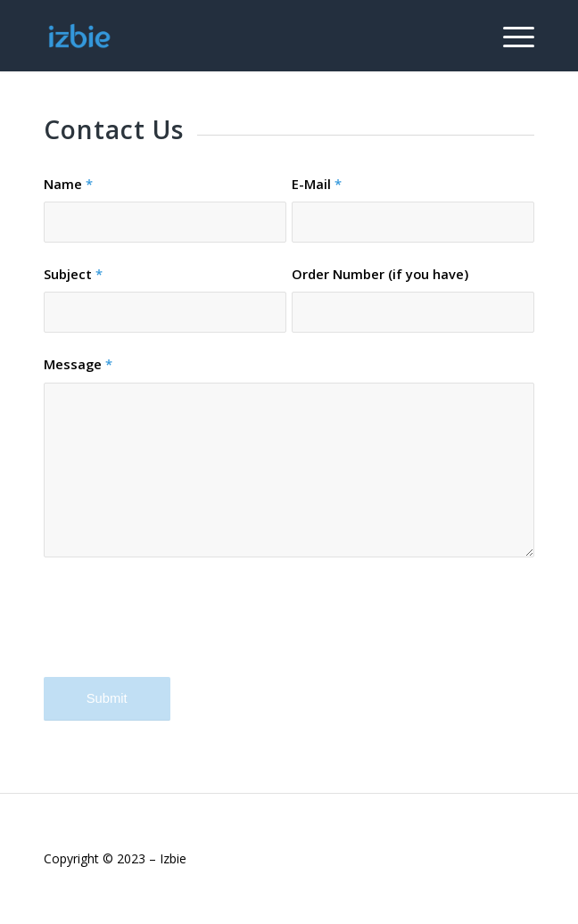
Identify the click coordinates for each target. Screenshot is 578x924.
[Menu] (510, 36)
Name (68, 184)
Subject (73, 274)
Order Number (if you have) (380, 274)
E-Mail (317, 184)
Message (78, 364)
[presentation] (179, 632)
